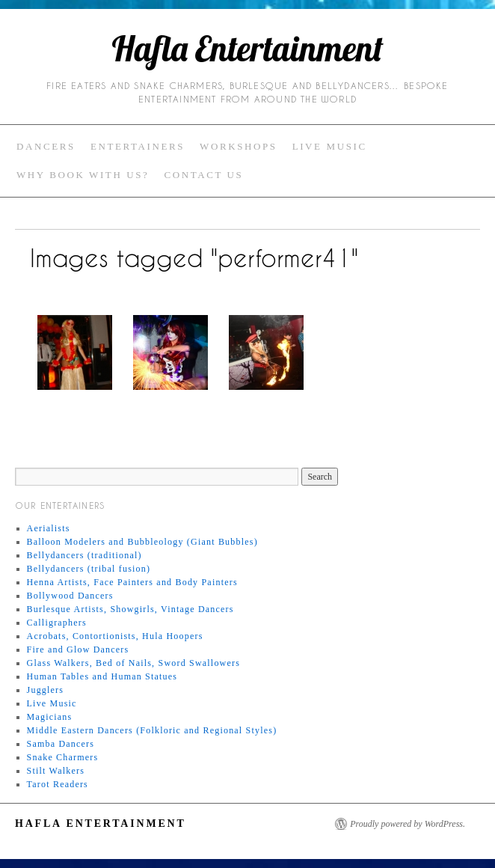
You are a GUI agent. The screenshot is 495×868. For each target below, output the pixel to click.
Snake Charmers (63, 757)
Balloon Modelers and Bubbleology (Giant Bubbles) (142, 542)
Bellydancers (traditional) (84, 555)
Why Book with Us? (83, 175)
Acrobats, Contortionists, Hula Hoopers (115, 636)
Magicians (50, 717)
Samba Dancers (61, 744)
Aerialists (49, 528)
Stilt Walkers (56, 771)
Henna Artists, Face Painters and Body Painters (132, 582)
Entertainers (138, 146)
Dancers (46, 146)
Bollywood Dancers (70, 596)
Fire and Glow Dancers (78, 650)
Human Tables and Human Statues (102, 676)
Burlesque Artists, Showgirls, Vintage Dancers (130, 609)
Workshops (239, 146)
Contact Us (203, 175)
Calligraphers (57, 623)
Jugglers (46, 690)
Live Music (330, 146)
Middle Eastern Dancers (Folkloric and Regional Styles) (152, 730)
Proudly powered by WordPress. (408, 824)
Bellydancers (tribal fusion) (89, 569)
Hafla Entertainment (247, 49)
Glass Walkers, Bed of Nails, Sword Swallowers (133, 663)
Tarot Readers (58, 784)
